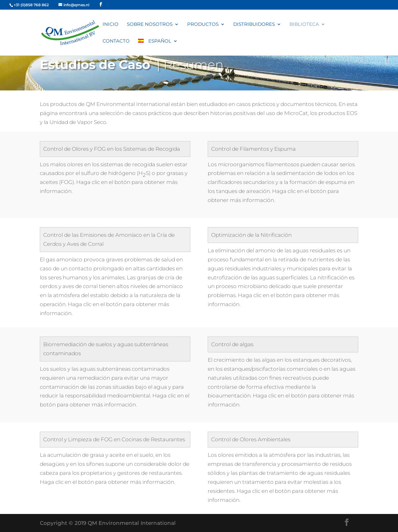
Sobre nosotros (150, 25)
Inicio (111, 25)
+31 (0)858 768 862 (31, 5)
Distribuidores (254, 25)
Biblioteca (304, 25)
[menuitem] (158, 47)
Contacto (116, 41)
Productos (203, 25)
